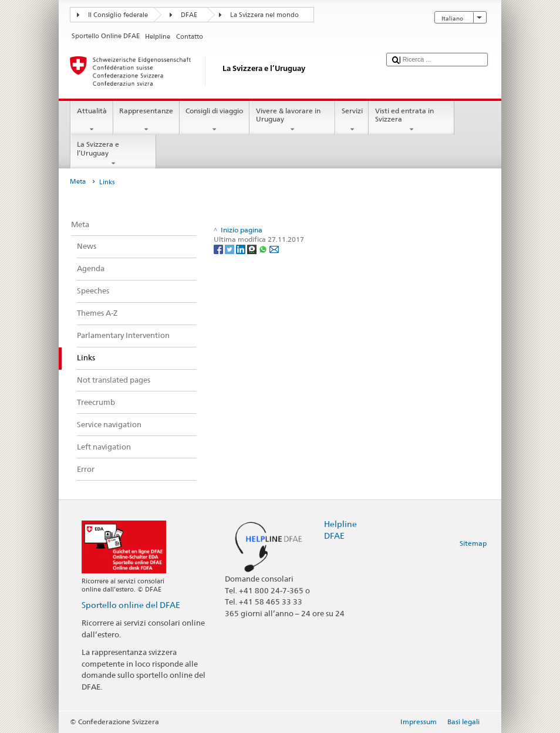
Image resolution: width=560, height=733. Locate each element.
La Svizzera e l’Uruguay (113, 154)
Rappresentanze (146, 120)
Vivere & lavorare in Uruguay (292, 120)
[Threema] (253, 249)
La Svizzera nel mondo (264, 15)
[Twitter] (230, 249)
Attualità (92, 120)
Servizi (352, 120)
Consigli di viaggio (215, 120)
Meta (78, 182)
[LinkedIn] (242, 249)
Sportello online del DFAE (131, 605)
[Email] (274, 249)
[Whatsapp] (264, 249)
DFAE (189, 15)
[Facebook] (219, 249)
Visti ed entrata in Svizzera (411, 120)
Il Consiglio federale (118, 15)
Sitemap (473, 543)
